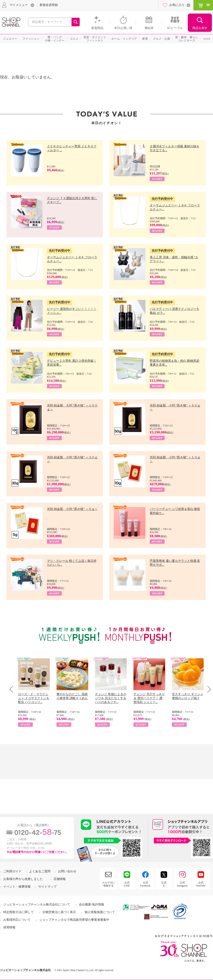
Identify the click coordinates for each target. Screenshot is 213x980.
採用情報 (9, 927)
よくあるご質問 (40, 871)
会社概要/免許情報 (92, 904)
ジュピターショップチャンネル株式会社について (37, 904)
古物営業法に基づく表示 (59, 912)
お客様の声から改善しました (23, 879)
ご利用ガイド (12, 871)
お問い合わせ (67, 871)
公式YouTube (201, 884)
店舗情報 (60, 879)
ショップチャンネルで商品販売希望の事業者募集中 (74, 920)
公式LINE (127, 884)
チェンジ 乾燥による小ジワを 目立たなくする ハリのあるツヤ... (111, 698)
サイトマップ (47, 887)
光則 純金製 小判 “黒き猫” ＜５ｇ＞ (72, 509)
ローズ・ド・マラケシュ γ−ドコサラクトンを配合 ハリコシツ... (34, 698)
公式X (164, 884)
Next (208, 689)
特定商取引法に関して (18, 912)
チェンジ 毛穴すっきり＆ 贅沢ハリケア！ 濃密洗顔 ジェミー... (149, 698)
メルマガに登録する (108, 884)
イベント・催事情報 (17, 887)
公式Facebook (145, 884)
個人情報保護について (100, 912)
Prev (13, 689)
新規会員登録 (49, 5)
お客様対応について (17, 920)
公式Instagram (182, 884)
